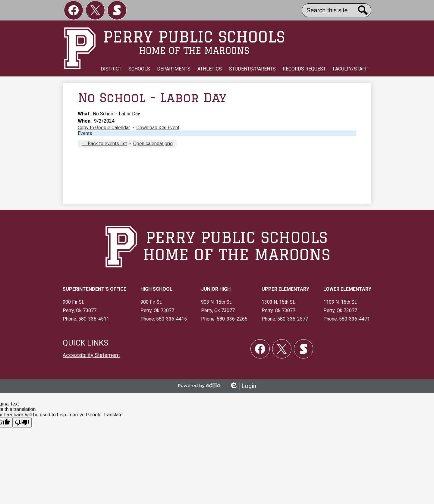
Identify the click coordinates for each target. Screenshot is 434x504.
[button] (111, 69)
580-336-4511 (94, 319)
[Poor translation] (22, 423)
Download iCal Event (158, 128)
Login (243, 386)
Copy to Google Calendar (104, 128)
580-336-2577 (293, 319)
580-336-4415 (171, 319)
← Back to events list (104, 144)
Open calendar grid (153, 144)
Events (85, 133)
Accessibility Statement (91, 355)
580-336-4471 (354, 319)
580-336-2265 (232, 319)
